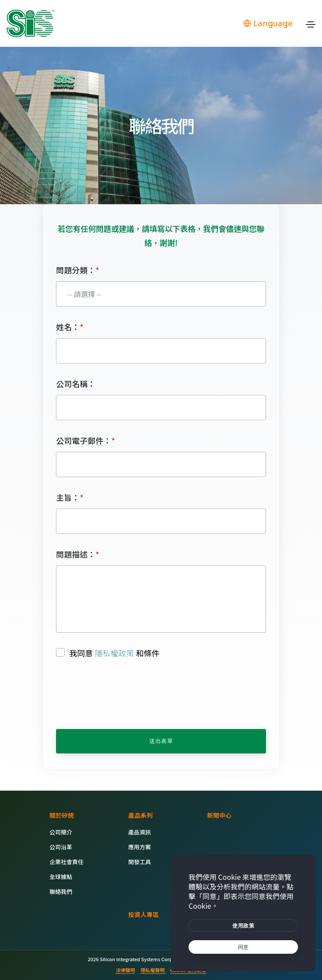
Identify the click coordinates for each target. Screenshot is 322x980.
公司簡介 (61, 832)
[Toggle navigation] (311, 27)
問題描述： (78, 554)
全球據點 (61, 877)
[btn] (243, 926)
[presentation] (122, 694)
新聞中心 (219, 815)
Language (268, 24)
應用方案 (140, 847)
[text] (243, 947)
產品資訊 (140, 832)
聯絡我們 (61, 891)
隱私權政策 (114, 653)
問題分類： (78, 270)
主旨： (70, 497)
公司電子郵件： (86, 440)
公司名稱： (76, 384)
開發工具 (140, 862)
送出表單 (161, 741)
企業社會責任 (66, 862)
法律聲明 (125, 970)
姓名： (70, 327)
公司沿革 (61, 847)
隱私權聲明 (153, 970)
